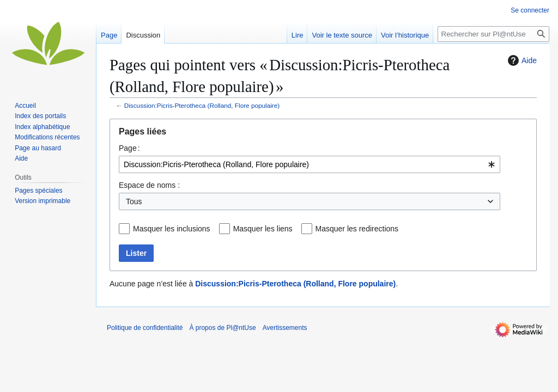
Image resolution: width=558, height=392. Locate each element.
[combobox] (310, 164)
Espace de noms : (149, 185)
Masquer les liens (263, 229)
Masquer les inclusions (172, 229)
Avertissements (285, 328)
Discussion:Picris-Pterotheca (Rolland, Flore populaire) (202, 105)
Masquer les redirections (357, 229)
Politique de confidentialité (145, 328)
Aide (521, 60)
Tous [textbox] (134, 201)
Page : (129, 148)
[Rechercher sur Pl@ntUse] (493, 34)
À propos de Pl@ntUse (222, 328)
